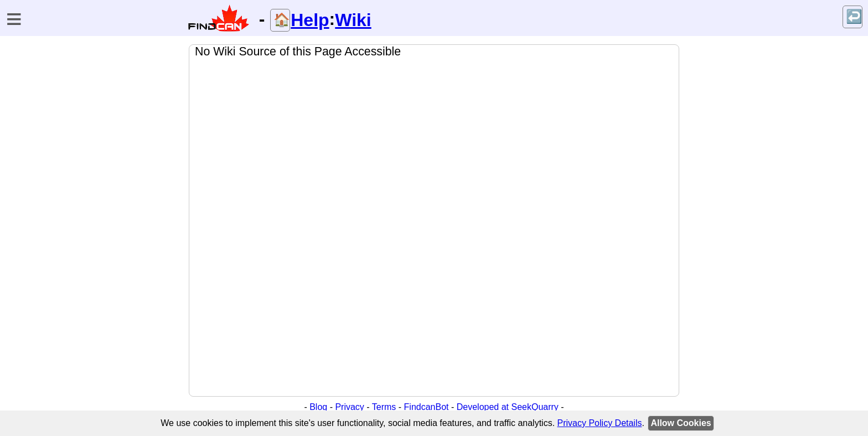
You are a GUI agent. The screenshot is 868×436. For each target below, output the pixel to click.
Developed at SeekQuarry (508, 407)
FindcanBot (427, 407)
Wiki (353, 20)
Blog (318, 407)
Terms (384, 407)
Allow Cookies (681, 423)
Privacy (349, 407)
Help (310, 20)
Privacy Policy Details (600, 423)
